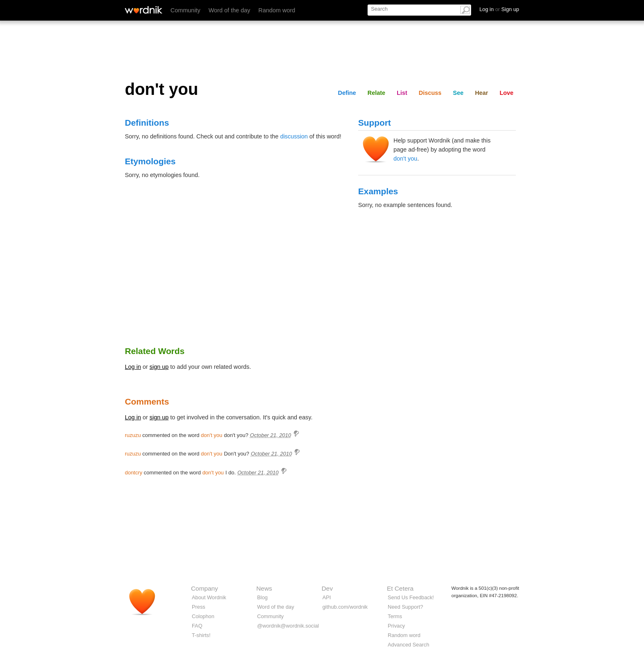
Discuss (430, 93)
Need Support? (405, 607)
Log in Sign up (499, 9)
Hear (481, 93)
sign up (159, 367)
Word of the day (229, 10)
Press (199, 607)
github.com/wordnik (345, 607)
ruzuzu (133, 435)
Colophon (203, 616)
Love (506, 93)
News (264, 588)
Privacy (396, 626)
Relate (376, 93)
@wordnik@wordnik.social (288, 626)
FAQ (197, 626)
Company (205, 588)
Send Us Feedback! (411, 597)
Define (347, 93)
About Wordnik (209, 597)
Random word (277, 10)
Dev (327, 588)
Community (185, 10)
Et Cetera (400, 588)
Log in (133, 367)
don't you (405, 159)
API (327, 597)
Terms (395, 616)
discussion (294, 136)
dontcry (133, 473)
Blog (262, 597)
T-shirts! (201, 635)
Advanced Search (408, 645)
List (402, 93)
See (458, 93)
